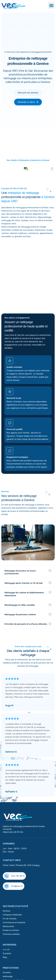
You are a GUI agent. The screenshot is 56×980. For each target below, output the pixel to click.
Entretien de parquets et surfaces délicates (26, 624)
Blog (5, 957)
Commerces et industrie (14, 922)
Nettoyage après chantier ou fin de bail (24, 583)
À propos (7, 953)
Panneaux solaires (11, 934)
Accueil (6, 950)
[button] (51, 5)
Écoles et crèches (11, 930)
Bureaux (7, 911)
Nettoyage (8, 976)
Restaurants (8, 926)
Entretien (7, 973)
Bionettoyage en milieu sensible (20, 605)
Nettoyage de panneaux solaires (20, 615)
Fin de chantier (10, 919)
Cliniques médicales (12, 915)
